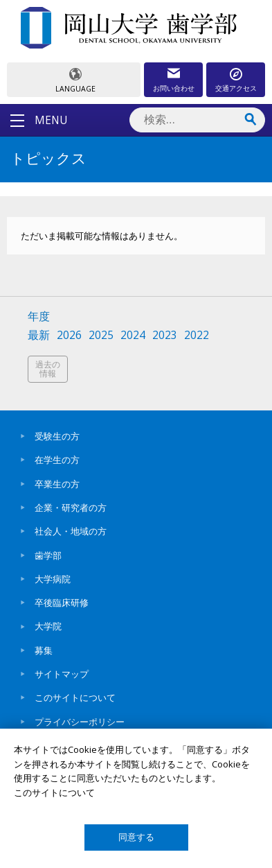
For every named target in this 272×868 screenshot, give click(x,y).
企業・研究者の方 (71, 507)
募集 (44, 650)
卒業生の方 (57, 484)
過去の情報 (48, 369)
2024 (133, 335)
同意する (136, 837)
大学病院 (53, 579)
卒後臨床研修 (62, 602)
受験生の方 (57, 436)
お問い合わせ (174, 88)
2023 (165, 335)
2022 (197, 335)
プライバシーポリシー (80, 722)
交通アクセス (236, 88)
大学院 (48, 626)
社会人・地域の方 (71, 531)
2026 (69, 335)
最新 (39, 335)
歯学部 (48, 555)
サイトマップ (62, 674)
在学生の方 (57, 460)
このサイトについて (75, 697)
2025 (101, 335)
